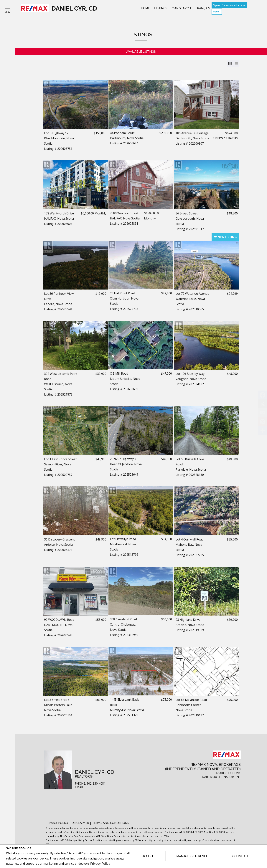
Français (203, 8)
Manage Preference (192, 856)
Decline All (240, 856)
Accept (148, 856)
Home (145, 8)
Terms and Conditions (111, 823)
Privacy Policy (100, 864)
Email (79, 787)
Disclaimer (81, 823)
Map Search (181, 8)
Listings (161, 8)
